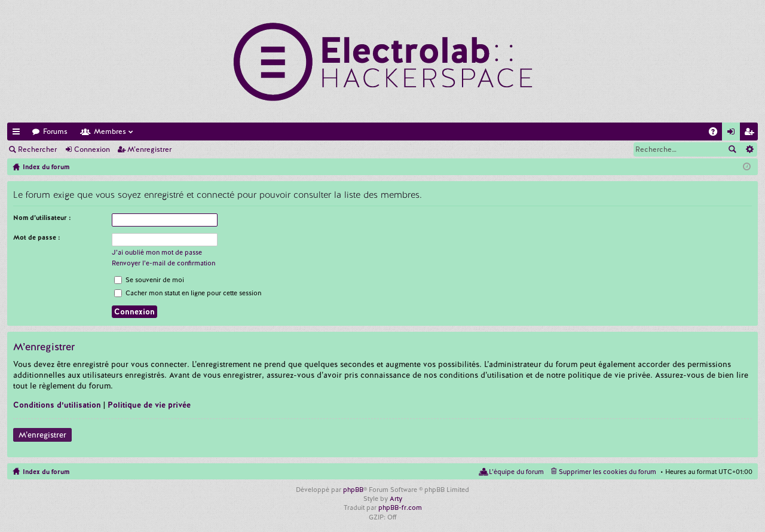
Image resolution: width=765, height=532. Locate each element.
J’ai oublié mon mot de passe (157, 252)
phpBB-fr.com (400, 507)
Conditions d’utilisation (57, 405)
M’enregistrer (149, 149)
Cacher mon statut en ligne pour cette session (188, 293)
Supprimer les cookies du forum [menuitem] (608, 472)
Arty (396, 499)
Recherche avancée (749, 149)
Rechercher (37, 149)
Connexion (92, 149)
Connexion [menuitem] (733, 134)
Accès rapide (19, 134)
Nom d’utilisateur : (42, 218)
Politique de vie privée (149, 405)
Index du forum (46, 472)
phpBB (353, 490)
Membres (110, 132)
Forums (55, 132)
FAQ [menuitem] (717, 134)
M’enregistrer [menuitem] (751, 134)
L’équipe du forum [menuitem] (516, 472)
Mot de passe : (37, 237)
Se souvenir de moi (149, 280)
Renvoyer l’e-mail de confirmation (163, 263)
